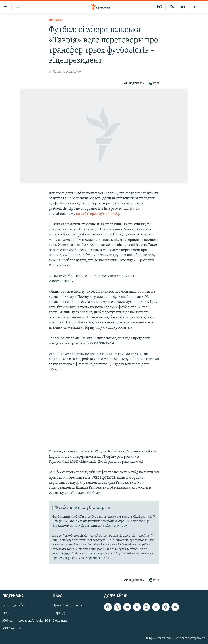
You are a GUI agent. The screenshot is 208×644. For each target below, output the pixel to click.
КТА (171, 7)
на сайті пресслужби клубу (98, 214)
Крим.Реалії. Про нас (68, 606)
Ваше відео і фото (15, 606)
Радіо (6, 613)
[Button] (134, 83)
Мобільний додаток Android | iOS (26, 621)
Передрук (60, 613)
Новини (56, 20)
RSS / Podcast (12, 629)
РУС (160, 7)
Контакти (60, 621)
